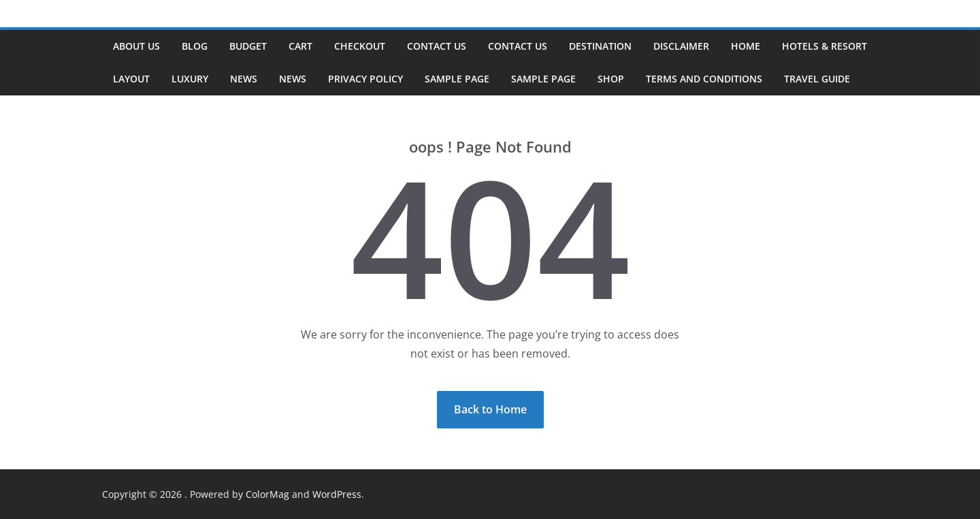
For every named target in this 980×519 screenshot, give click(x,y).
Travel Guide (817, 79)
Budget (248, 46)
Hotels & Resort (824, 46)
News (244, 79)
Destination (600, 46)
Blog (195, 46)
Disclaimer (681, 46)
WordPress (337, 494)
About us (136, 46)
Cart (300, 46)
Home (746, 46)
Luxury (190, 79)
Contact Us (437, 46)
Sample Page (457, 79)
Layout (131, 79)
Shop (611, 79)
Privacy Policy (365, 79)
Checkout (360, 46)
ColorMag (267, 494)
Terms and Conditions (704, 79)
